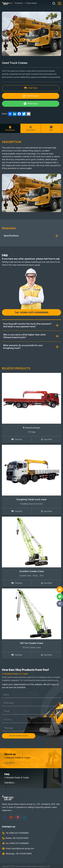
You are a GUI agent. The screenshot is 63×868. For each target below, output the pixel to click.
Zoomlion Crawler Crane (32, 571)
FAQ (52, 128)
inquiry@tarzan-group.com (23, 847)
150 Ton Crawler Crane (32, 643)
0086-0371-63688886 (19, 831)
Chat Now (32, 88)
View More (46, 439)
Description (10, 128)
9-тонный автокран (31, 428)
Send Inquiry (32, 96)
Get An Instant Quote (19, 735)
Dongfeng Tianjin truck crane (32, 499)
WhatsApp (32, 104)
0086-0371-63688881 (19, 842)
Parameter (31, 128)
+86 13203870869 (20, 837)
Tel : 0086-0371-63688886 (31, 312)
